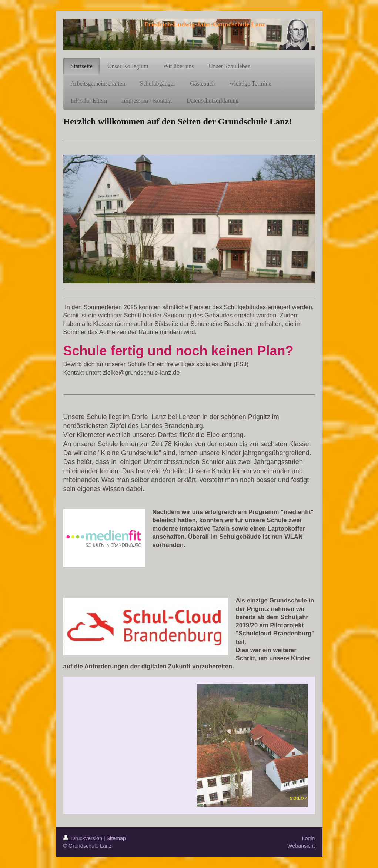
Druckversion (83, 838)
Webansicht (301, 846)
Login (309, 838)
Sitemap (116, 838)
